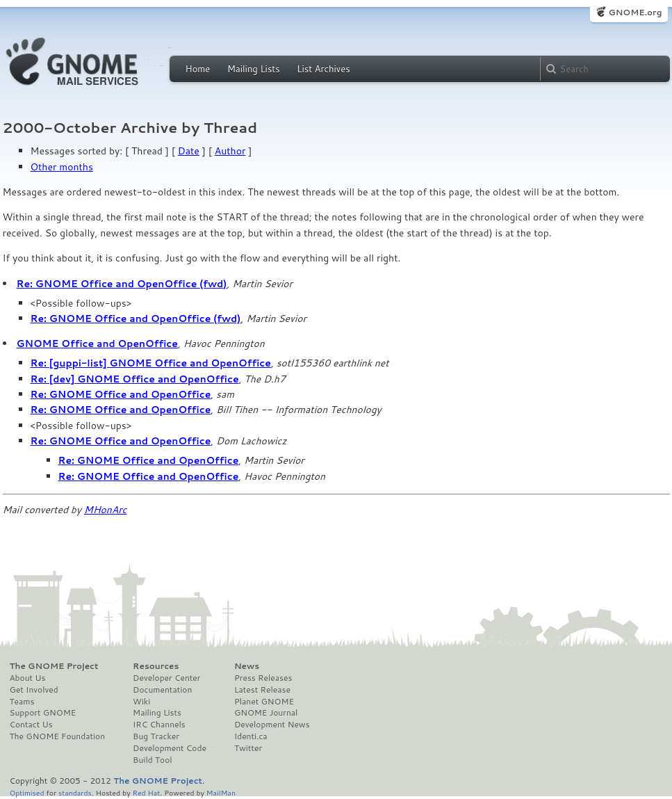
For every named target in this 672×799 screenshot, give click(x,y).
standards (75, 792)
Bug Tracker (156, 736)
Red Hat (146, 792)
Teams (22, 702)
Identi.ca (251, 736)
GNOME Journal (266, 713)
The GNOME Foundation (58, 736)
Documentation (162, 690)
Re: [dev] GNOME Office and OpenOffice (135, 379)
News (247, 666)
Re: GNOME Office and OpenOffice (121, 394)
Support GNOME (43, 713)
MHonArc (106, 510)
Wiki (141, 702)
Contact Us (31, 725)
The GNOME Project (54, 666)
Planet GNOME (264, 702)
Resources (156, 666)
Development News (272, 725)
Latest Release (262, 690)
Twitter (248, 748)
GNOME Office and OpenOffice (97, 344)
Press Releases (263, 678)
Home (198, 69)
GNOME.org (635, 12)
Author (230, 151)
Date (189, 151)
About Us (28, 678)
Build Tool (152, 760)
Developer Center (166, 678)
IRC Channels (159, 725)
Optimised (27, 792)
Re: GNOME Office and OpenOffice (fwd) (122, 284)
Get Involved (34, 690)
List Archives (323, 69)
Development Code (170, 748)
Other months (62, 167)
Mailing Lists (254, 69)
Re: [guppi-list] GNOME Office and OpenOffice (151, 363)
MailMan (221, 792)
